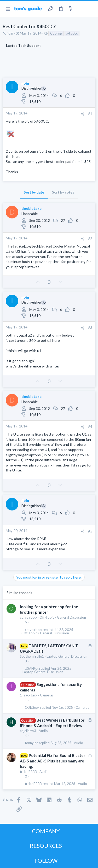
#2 (90, 239)
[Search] (91, 9)
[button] (8, 9)
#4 (90, 427)
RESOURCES (46, 846)
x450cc (72, 33)
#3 (90, 328)
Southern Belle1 (32, 656)
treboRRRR (28, 772)
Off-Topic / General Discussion (63, 617)
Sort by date (34, 192)
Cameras (47, 695)
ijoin (10, 33)
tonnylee (31, 743)
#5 (90, 531)
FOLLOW (46, 861)
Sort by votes (63, 192)
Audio (43, 731)
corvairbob (28, 617)
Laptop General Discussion (67, 656)
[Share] (83, 114)
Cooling (56, 33)
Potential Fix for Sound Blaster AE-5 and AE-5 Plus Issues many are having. (53, 761)
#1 (90, 114)
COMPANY (46, 831)
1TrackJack (29, 695)
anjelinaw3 (28, 731)
